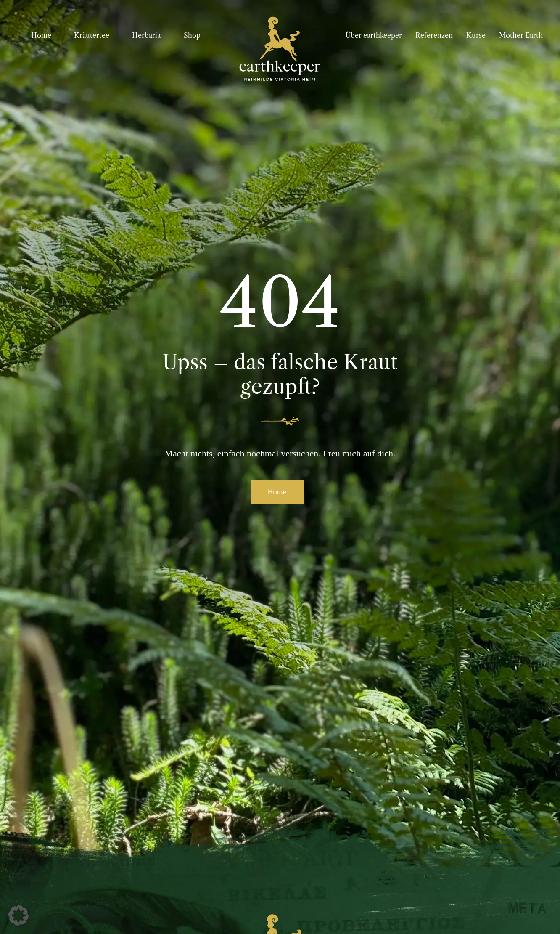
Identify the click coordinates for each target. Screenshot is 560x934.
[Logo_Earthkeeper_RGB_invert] (280, 13)
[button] (18, 915)
